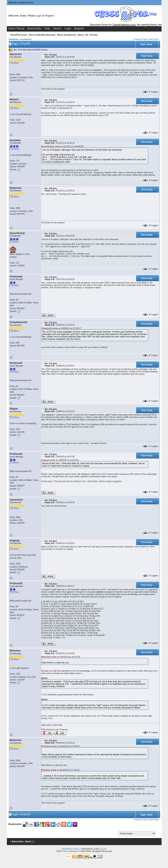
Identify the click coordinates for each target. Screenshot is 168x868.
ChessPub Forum (19, 35)
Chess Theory (16, 29)
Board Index (35, 29)
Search (57, 29)
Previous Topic (141, 39)
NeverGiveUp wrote (50, 146)
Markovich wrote (49, 657)
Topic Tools (146, 44)
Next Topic (154, 39)
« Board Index (17, 842)
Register (50, 16)
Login (39, 16)
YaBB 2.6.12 (100, 849)
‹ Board (28, 842)
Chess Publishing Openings (42, 35)
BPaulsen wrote (49, 746)
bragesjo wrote (48, 460)
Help (47, 29)
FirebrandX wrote (49, 328)
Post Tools (147, 56)
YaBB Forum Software (67, 851)
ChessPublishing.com (124, 25)
